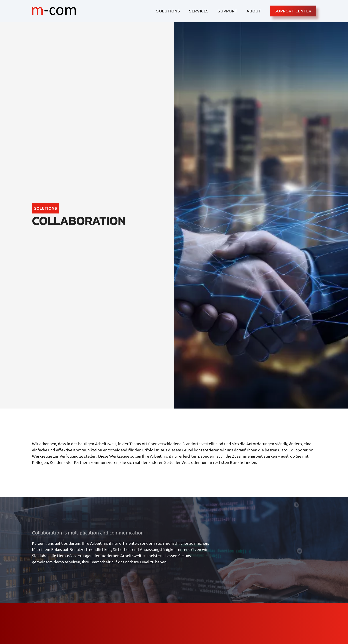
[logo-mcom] (54, 11)
